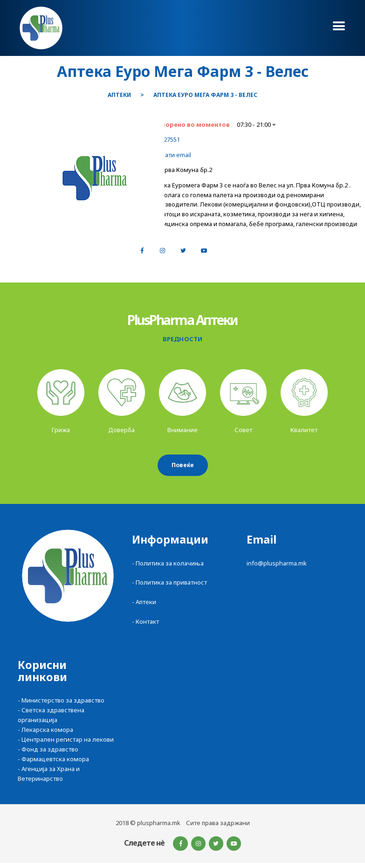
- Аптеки (144, 602)
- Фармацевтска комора (53, 759)
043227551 (165, 139)
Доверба (121, 430)
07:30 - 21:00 (256, 124)
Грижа (61, 430)
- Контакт (145, 621)
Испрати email (171, 155)
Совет (243, 430)
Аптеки (119, 95)
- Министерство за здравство (61, 700)
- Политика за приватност (169, 582)
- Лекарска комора (45, 730)
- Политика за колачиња (168, 563)
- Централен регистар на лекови (66, 739)
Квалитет (304, 430)
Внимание (182, 430)
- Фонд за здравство (48, 749)
